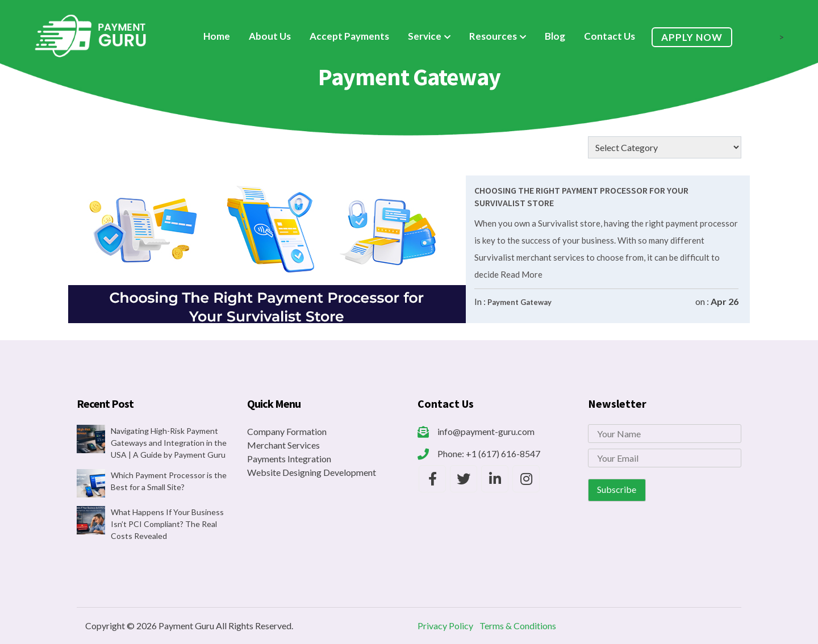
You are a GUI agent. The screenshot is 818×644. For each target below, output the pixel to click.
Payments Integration (289, 459)
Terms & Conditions (518, 626)
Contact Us (610, 36)
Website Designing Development (312, 472)
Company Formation (287, 431)
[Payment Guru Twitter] (464, 479)
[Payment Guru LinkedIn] (495, 479)
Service (425, 36)
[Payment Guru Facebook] (432, 479)
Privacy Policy (445, 626)
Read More (521, 274)
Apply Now (692, 37)
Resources (493, 36)
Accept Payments (349, 36)
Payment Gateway (519, 302)
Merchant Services (283, 445)
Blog (555, 36)
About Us (270, 36)
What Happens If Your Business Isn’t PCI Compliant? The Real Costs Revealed (167, 524)
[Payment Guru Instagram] (526, 479)
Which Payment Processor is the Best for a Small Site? (169, 481)
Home (217, 36)
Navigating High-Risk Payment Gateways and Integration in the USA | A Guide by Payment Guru (169, 443)
